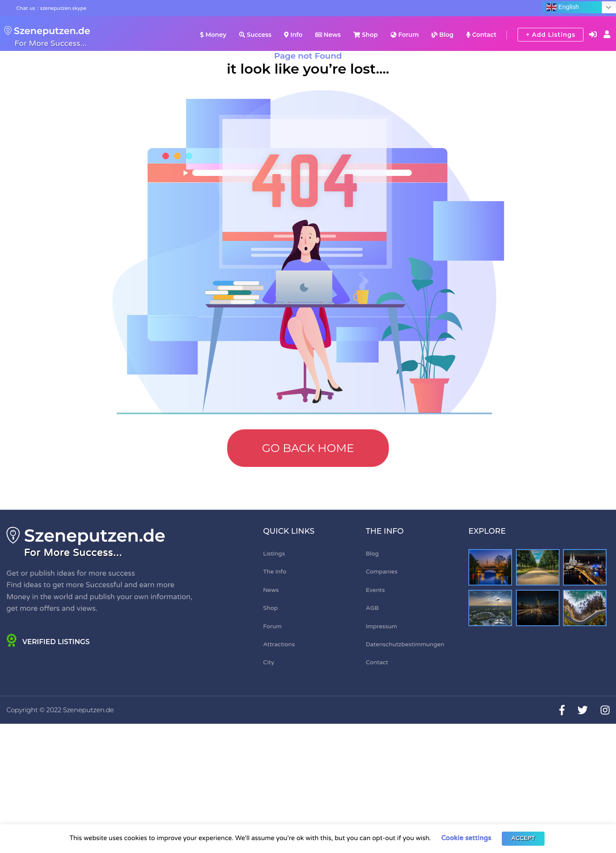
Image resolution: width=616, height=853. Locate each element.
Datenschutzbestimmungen (405, 644)
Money (213, 35)
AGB (372, 608)
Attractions (279, 644)
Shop (366, 35)
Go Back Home (308, 448)
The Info (275, 572)
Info (293, 35)
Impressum (381, 626)
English (563, 7)
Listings (274, 554)
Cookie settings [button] (466, 838)
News (328, 35)
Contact (481, 35)
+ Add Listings (551, 35)
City (269, 662)
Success (255, 35)
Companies (382, 572)
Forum (405, 35)
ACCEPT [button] (523, 838)
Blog (443, 35)
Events (375, 590)
